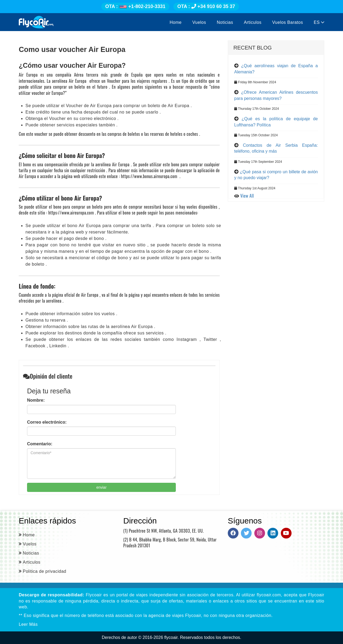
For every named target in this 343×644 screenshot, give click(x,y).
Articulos (253, 22)
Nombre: (36, 400)
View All (247, 196)
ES (319, 22)
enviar (101, 487)
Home (176, 22)
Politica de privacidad (44, 571)
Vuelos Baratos (288, 22)
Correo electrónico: (47, 422)
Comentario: (40, 444)
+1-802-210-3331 (135, 6)
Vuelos (199, 22)
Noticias (225, 22)
